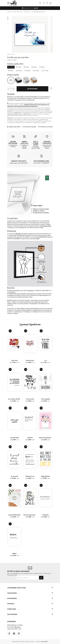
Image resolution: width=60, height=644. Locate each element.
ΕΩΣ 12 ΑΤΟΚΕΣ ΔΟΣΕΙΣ (36, 143)
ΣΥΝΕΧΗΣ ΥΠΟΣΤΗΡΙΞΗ (19, 161)
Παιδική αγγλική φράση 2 (31, 515)
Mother (15, 553)
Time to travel (30, 399)
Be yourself (15, 476)
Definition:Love (30, 476)
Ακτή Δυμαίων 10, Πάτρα (16, 625)
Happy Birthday (45, 476)
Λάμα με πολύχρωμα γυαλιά (47, 438)
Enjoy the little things (15, 515)
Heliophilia (45, 515)
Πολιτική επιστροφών (30, 127)
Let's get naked (15, 438)
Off (36, 8)
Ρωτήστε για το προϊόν (46, 127)
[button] (8, 3)
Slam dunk (15, 360)
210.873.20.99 (24, 163)
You (45, 360)
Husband (30, 438)
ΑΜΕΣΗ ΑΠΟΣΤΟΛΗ (24, 142)
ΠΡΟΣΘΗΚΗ (32, 89)
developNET (45, 642)
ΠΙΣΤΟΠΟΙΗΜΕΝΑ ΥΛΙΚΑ (41, 161)
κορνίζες (31, 290)
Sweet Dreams (30, 360)
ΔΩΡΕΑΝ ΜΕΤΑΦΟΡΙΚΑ (13, 142)
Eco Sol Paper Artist (46, 226)
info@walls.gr (17, 627)
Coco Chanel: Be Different (15, 399)
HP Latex (18, 234)
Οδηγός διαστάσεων (15, 127)
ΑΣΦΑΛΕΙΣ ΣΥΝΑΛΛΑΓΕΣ (47, 142)
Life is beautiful (45, 399)
